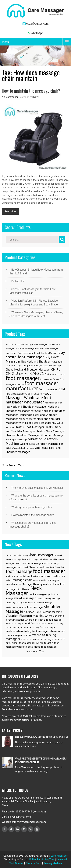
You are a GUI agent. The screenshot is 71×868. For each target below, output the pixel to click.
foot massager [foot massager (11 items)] (49, 571)
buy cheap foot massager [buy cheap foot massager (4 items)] (35, 354)
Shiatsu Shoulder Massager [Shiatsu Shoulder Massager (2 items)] (23, 435)
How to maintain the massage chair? (31, 91)
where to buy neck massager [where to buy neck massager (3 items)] (37, 639)
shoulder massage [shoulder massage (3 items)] (32, 607)
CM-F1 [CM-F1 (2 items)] (56, 369)
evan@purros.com (37, 24)
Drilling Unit (18, 281)
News (36, 97)
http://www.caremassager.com (29, 822)
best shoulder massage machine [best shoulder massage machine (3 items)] (33, 563)
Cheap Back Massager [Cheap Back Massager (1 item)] (32, 366)
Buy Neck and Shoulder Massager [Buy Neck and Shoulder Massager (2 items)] (42, 361)
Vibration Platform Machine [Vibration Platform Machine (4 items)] (25, 616)
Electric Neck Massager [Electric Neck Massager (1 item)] (55, 374)
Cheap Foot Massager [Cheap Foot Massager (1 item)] (52, 366)
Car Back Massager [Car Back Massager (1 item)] (14, 366)
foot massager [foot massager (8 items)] (23, 378)
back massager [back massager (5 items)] (42, 555)
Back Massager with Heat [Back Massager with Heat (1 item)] (29, 353)
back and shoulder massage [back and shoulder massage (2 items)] (18, 555)
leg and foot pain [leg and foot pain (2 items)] (23, 576)
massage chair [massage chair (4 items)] (22, 580)
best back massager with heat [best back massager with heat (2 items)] (35, 559)
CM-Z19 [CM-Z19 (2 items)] (24, 374)
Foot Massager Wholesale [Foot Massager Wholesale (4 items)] (28, 395)
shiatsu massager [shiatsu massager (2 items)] (13, 607)
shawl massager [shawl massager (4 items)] (25, 598)
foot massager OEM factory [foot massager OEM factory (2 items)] (24, 394)
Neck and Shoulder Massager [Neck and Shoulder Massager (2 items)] (29, 407)
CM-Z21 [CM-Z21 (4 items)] (37, 373)
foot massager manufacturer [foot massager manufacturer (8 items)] (32, 386)
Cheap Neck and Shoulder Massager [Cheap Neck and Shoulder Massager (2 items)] (28, 369)
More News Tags (35, 652)
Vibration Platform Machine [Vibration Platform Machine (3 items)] (32, 441)
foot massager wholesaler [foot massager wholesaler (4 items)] (28, 400)
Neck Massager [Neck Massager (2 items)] (42, 423)
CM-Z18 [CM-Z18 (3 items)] (12, 373)
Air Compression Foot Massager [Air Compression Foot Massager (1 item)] (20, 344)
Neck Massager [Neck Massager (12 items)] (24, 590)
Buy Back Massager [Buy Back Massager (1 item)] (49, 353)
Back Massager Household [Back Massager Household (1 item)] (33, 348)
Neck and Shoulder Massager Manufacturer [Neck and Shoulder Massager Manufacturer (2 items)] (31, 417)
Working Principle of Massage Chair (32, 507)
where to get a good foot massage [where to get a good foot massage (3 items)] (37, 647)
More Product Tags (13, 465)
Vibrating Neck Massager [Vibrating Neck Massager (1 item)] (17, 440)
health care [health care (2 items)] (10, 576)
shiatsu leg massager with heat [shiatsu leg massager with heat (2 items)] (19, 603)
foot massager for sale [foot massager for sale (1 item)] (50, 379)
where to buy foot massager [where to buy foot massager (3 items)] (32, 631)
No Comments (10, 97)
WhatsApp (37, 33)
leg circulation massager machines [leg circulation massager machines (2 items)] (46, 576)
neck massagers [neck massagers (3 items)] (38, 594)
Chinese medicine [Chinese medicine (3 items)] (39, 567)
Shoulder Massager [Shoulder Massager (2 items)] (53, 435)
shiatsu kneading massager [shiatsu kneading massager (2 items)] (48, 599)
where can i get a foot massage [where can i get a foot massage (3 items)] (43, 620)
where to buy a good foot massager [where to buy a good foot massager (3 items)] (26, 623)
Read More (11, 211)
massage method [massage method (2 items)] (40, 580)
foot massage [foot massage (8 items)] (19, 571)
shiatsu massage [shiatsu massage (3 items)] (43, 602)
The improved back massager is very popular (37, 488)
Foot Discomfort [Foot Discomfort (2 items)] (57, 567)
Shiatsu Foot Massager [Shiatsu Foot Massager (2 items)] (29, 427)
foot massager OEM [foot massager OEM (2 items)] (52, 389)
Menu (5, 42)
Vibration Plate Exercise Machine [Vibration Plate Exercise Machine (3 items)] (43, 612)
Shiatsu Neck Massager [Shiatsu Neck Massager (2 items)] (50, 431)
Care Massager (59, 856)
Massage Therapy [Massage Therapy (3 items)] (32, 584)
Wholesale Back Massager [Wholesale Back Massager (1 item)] (23, 448)
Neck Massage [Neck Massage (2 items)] (24, 589)
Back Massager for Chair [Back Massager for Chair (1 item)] (45, 344)
